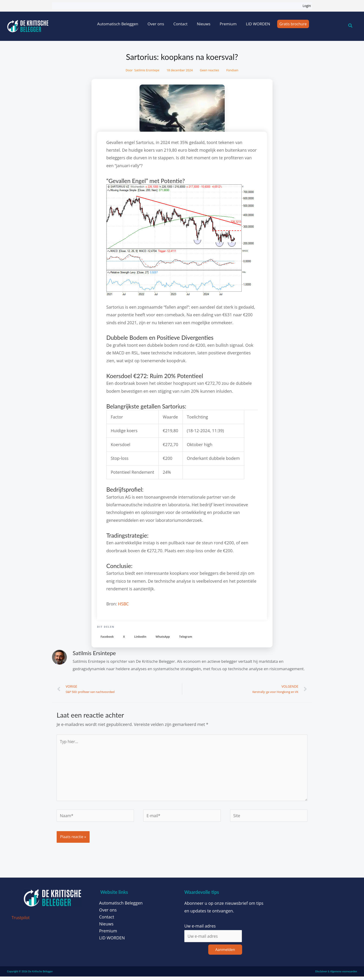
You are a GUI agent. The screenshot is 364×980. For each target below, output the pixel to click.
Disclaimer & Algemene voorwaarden (336, 975)
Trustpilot (21, 921)
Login (307, 6)
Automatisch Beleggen (118, 24)
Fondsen (232, 70)
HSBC (123, 604)
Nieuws (204, 24)
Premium (228, 24)
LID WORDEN (258, 24)
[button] (107, 637)
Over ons (156, 24)
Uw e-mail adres (200, 929)
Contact (180, 24)
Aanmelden (225, 953)
